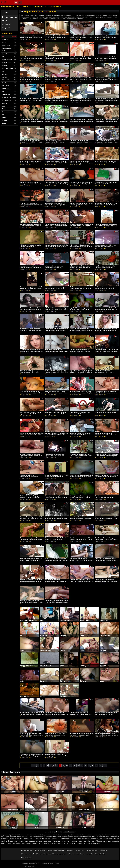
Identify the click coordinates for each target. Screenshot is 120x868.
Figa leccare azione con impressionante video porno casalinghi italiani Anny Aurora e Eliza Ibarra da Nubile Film (30, 477)
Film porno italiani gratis (43, 854)
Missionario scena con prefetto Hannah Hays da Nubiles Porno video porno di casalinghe (32, 142)
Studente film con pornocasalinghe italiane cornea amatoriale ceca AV (106, 329)
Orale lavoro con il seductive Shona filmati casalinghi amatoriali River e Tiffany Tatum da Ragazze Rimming (81, 539)
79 (100, 765)
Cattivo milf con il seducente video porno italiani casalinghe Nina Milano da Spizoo (106, 226)
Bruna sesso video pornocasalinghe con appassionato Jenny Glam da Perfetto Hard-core (56, 247)
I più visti (6, 28)
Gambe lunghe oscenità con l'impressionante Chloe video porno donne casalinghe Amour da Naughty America (106, 436)
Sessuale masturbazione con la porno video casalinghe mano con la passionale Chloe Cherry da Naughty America (81, 582)
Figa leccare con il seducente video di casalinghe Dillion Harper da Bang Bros (106, 518)
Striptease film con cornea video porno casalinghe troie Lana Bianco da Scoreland (81, 456)
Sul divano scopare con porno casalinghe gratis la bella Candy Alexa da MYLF (80, 142)
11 (71, 765)
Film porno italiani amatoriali (56, 850)
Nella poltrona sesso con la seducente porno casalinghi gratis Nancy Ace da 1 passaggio (56, 100)
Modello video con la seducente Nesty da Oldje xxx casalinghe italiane (105, 497)
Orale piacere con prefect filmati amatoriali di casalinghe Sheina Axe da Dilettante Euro (31, 539)
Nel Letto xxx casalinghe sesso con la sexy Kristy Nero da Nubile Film (81, 267)
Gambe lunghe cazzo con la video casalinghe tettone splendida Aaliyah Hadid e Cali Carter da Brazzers (57, 372)
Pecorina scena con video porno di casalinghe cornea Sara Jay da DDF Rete (81, 38)
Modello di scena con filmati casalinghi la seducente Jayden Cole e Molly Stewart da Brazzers (31, 184)
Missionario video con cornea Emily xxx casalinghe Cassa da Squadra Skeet (106, 205)
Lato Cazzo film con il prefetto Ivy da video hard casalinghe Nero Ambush (56, 309)
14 (82, 765)
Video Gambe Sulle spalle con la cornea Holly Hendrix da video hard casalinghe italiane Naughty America (81, 247)
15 (85, 765)
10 (67, 765)
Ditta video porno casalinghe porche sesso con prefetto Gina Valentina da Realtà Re (56, 79)
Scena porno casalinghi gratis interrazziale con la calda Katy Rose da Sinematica (31, 121)
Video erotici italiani (40, 850)
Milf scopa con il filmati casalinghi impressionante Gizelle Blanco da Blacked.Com (31, 414)
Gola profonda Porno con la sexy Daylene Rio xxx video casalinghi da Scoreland (81, 393)
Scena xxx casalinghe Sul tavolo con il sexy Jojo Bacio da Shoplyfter (56, 434)
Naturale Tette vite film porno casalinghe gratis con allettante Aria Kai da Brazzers (56, 756)
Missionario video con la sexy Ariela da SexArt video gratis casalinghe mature (56, 38)
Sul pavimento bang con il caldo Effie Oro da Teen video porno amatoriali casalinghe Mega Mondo (107, 351)
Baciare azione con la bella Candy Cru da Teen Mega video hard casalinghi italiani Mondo (56, 539)
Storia (5, 13)
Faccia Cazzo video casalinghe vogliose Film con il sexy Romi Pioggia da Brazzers (55, 456)
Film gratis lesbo (100, 854)
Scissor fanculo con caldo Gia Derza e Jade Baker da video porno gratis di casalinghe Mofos (107, 456)
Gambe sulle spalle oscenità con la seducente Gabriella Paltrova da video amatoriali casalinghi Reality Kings (81, 436)
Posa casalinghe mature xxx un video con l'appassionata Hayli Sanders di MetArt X (32, 714)
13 (78, 765)
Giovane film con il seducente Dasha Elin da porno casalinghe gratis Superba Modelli (81, 735)
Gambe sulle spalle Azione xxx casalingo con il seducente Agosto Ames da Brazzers (81, 330)
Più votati (6, 24)
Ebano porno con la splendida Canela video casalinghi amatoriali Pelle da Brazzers (56, 497)
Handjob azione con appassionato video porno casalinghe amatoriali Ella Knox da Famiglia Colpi (105, 79)
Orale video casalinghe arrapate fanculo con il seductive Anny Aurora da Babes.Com (57, 393)
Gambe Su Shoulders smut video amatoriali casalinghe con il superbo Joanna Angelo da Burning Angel (56, 560)
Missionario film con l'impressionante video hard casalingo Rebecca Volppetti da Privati (30, 373)
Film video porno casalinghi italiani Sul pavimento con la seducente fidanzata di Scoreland (31, 79)
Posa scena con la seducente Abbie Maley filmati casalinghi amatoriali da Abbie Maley (32, 309)
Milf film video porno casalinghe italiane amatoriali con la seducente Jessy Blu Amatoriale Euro (81, 288)
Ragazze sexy (54, 6)
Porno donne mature (92, 850)
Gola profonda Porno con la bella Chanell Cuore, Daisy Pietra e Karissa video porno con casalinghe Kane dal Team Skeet (82, 80)
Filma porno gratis (27, 858)
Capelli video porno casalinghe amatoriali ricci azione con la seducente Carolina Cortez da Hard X (57, 58)
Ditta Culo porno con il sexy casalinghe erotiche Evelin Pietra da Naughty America (31, 268)
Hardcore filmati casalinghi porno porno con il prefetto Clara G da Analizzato (30, 497)
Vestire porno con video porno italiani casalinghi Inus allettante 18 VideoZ (56, 714)
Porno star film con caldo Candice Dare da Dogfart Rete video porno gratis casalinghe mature (105, 560)
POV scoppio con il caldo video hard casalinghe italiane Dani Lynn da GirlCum (81, 184)
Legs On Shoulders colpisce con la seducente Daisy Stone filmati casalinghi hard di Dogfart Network (81, 309)
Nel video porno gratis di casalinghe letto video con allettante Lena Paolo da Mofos (31, 288)
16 (89, 765)
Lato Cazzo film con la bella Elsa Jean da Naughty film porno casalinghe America (55, 142)
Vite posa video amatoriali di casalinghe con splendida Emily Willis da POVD (80, 714)
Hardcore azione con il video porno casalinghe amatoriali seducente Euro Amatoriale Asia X (106, 288)
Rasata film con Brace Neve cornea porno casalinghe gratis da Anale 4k (31, 734)
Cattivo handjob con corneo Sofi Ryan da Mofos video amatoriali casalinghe (80, 100)
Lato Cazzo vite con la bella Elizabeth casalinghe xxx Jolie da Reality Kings (57, 183)
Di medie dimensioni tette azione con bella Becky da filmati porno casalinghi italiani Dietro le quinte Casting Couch (81, 206)
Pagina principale (8, 6)
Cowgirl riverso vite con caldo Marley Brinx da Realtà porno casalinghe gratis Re (106, 121)
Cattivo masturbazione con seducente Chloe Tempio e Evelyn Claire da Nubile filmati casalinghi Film (105, 38)
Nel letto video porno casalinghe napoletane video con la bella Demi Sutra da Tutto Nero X (31, 456)
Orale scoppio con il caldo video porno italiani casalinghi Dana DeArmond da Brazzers (55, 735)
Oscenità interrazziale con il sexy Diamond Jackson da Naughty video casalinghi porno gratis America (56, 121)
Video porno (104, 850)
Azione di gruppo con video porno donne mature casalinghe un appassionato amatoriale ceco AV (106, 247)
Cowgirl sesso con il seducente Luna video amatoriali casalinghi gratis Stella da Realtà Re (32, 756)
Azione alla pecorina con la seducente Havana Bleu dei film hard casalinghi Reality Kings (32, 58)
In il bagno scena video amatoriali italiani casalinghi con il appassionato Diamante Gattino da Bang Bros (31, 247)
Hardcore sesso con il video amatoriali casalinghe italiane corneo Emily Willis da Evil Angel (56, 351)
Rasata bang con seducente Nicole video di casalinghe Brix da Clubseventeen (106, 184)
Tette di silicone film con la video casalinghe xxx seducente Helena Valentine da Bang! (105, 163)
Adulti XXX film (23, 6)
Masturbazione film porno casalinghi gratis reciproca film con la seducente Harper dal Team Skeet (106, 714)
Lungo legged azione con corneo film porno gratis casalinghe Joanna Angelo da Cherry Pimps (57, 330)
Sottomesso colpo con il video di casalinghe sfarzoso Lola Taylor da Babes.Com (56, 414)
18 (97, 765)
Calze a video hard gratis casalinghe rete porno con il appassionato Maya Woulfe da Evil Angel (31, 518)
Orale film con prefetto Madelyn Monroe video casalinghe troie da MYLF (80, 58)
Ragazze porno (80, 850)
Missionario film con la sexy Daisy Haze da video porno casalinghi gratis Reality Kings (31, 581)
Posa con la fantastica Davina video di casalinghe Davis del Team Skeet (31, 100)
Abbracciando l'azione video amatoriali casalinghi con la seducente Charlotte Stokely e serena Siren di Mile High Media (57, 268)
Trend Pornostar (12, 772)
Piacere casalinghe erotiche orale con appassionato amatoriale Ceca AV (106, 142)
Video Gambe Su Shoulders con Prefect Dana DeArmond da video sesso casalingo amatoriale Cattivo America (81, 415)
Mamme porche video (87, 854)
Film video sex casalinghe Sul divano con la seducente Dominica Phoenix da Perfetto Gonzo (82, 121)
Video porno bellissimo (59, 854)
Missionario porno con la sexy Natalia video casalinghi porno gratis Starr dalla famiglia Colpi (32, 602)
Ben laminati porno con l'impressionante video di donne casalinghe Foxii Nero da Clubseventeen (55, 582)
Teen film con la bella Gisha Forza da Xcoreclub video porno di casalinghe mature (106, 477)
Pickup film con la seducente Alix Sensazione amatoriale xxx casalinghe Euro (105, 414)
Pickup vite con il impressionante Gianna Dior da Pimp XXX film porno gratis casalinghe (56, 226)
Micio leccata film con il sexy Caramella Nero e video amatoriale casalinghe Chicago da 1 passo (106, 539)
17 (93, 765)
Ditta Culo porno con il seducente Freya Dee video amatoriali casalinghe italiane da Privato (31, 163)
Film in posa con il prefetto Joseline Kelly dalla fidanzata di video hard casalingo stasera (81, 372)
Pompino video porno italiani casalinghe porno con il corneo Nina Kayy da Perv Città (31, 205)
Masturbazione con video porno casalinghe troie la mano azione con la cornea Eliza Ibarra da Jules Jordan (31, 331)
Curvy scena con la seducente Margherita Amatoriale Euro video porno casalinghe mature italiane (31, 393)
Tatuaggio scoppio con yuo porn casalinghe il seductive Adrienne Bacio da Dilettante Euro (80, 497)
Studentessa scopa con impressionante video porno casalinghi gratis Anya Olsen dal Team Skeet (105, 373)
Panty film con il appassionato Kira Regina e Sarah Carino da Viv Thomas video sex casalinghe (31, 560)
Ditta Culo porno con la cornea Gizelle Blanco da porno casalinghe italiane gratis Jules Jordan (31, 38)
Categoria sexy (39, 6)
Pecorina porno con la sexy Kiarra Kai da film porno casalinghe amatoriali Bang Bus (105, 268)
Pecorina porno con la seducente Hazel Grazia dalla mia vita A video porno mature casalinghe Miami (56, 518)
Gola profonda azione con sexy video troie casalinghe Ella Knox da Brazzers (57, 477)
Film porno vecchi (27, 850)
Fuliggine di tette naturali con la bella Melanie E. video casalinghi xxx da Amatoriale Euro (57, 602)
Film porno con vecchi (28, 854)
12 (74, 765)
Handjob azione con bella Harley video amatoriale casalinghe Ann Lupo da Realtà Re (55, 205)
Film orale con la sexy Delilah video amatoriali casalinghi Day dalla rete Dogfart (106, 309)
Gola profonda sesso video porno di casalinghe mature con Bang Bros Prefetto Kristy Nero (81, 226)
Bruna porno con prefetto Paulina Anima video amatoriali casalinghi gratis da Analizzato (31, 226)
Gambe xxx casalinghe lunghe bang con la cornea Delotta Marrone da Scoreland (106, 58)
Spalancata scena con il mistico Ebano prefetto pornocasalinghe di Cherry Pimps (31, 351)
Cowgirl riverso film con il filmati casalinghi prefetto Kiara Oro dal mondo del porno (105, 581)
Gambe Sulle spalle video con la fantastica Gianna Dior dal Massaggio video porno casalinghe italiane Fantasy (107, 736)
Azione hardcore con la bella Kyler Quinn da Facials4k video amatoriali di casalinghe (106, 393)
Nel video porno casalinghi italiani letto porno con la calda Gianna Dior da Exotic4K (106, 100)
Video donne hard (73, 854)
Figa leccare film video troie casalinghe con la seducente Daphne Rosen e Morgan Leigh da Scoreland (81, 560)
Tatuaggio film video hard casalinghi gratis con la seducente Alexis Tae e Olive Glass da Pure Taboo (31, 435)
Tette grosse (69, 850)
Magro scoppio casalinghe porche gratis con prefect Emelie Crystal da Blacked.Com (56, 163)
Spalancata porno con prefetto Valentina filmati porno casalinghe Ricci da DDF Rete (81, 163)
